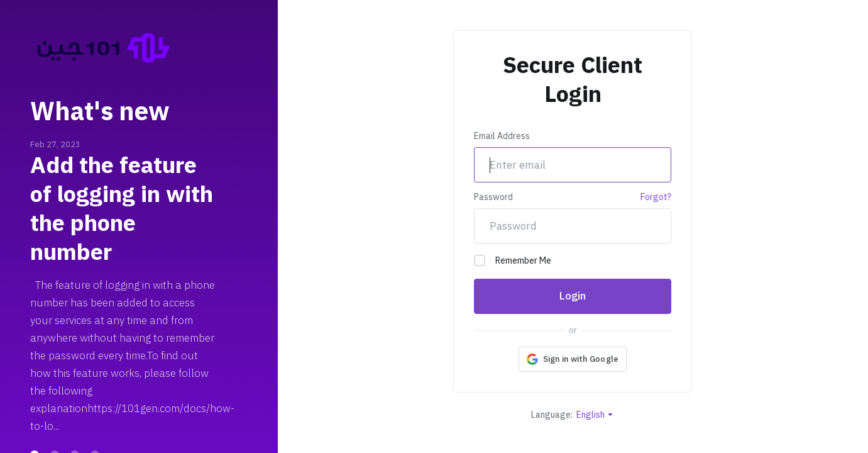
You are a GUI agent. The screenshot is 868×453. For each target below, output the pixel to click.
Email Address (502, 136)
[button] (573, 359)
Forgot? (656, 197)
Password (493, 197)
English (595, 415)
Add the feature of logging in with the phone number (122, 209)
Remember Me (513, 261)
